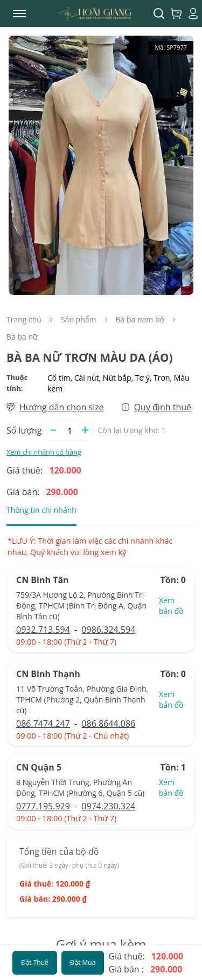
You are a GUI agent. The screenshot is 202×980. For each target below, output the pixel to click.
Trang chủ (24, 319)
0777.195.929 (43, 806)
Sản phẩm (79, 319)
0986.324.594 (108, 630)
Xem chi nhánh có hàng (44, 452)
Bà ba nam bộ (140, 319)
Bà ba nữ (22, 337)
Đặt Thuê (35, 962)
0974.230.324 (108, 806)
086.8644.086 (108, 724)
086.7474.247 (43, 724)
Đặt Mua (83, 962)
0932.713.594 (43, 630)
